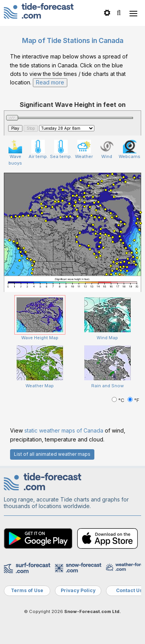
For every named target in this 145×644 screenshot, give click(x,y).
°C (119, 400)
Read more (50, 82)
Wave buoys (15, 153)
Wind (107, 149)
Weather (84, 149)
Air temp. (38, 149)
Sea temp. (61, 149)
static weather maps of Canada (64, 430)
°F (133, 400)
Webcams (130, 149)
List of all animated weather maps (52, 454)
